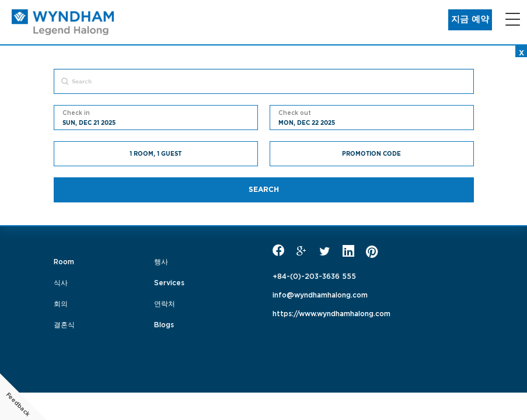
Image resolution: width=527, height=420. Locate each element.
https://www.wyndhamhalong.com (331, 313)
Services (169, 282)
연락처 (165, 303)
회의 (61, 303)
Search (264, 190)
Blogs (164, 324)
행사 (161, 261)
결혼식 (64, 324)
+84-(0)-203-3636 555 (314, 275)
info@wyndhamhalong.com (320, 294)
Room (64, 261)
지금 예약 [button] (470, 20)
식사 (61, 282)
